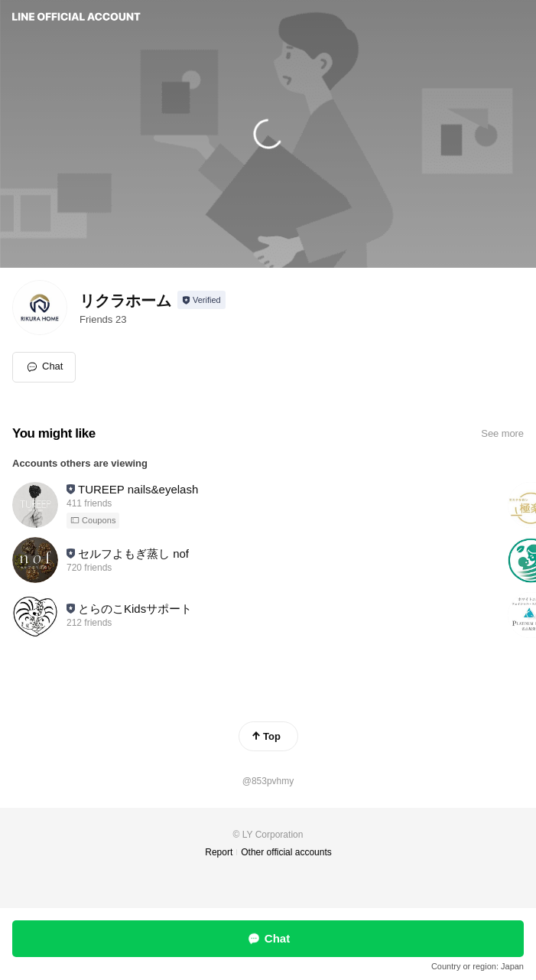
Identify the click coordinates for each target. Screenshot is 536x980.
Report (219, 852)
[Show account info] (201, 300)
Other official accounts (286, 852)
